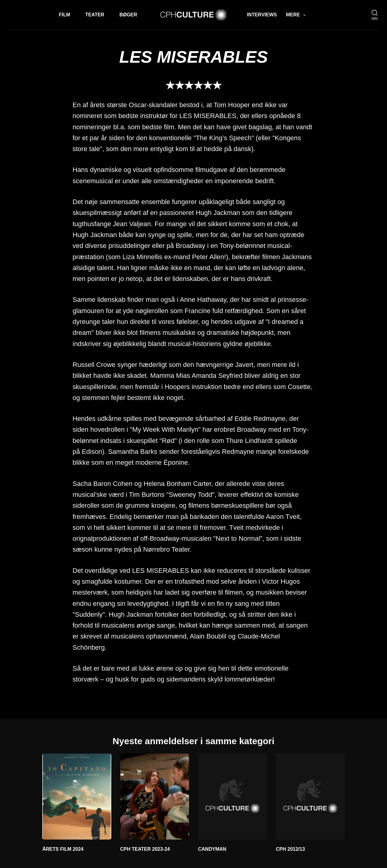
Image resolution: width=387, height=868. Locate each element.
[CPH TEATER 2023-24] (155, 797)
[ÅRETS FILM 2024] (77, 797)
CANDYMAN (212, 849)
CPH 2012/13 (291, 849)
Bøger (128, 15)
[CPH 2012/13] (311, 797)
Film (65, 15)
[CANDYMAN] (233, 797)
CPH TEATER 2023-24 (145, 849)
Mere (297, 15)
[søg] (375, 15)
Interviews (262, 15)
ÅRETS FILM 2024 (63, 849)
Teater (95, 15)
